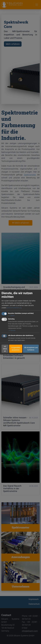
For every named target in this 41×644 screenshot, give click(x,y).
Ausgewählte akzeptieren (16, 349)
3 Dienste (12, 330)
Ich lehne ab (5, 349)
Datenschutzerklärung (14, 308)
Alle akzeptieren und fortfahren (31, 349)
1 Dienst (11, 316)
